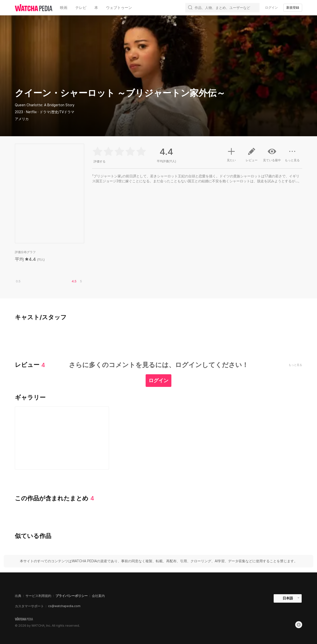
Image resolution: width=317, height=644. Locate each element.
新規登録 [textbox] (293, 8)
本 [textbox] (96, 8)
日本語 (288, 598)
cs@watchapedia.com (64, 606)
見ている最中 (272, 155)
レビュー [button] (252, 157)
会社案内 (98, 596)
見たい (231, 154)
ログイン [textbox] (271, 8)
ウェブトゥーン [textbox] (119, 8)
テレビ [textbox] (81, 8)
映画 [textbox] (64, 8)
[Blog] (299, 625)
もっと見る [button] (292, 157)
